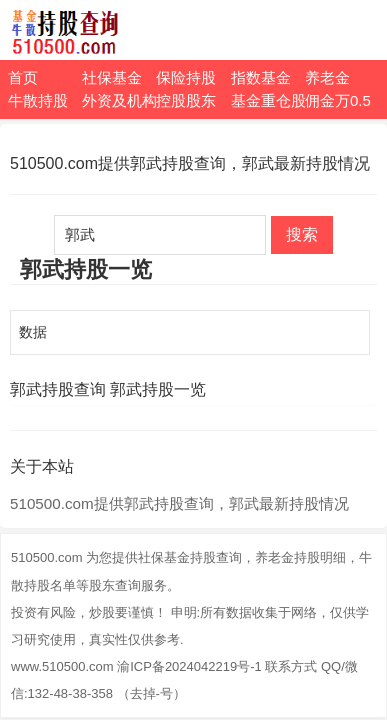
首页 (23, 77)
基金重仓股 (268, 100)
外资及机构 (119, 100)
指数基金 (261, 77)
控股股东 (186, 100)
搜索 (302, 234)
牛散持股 (38, 100)
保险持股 (186, 77)
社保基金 (112, 77)
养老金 (327, 77)
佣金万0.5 (338, 100)
